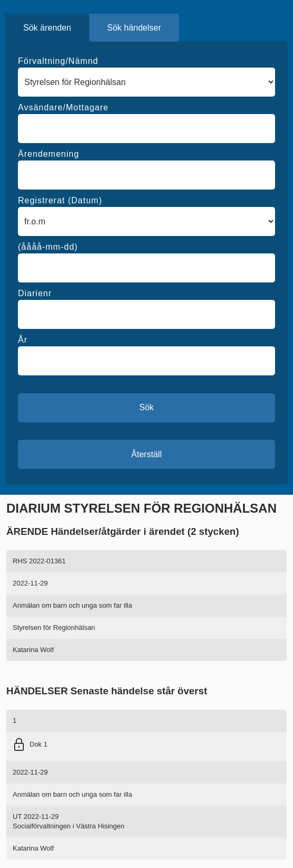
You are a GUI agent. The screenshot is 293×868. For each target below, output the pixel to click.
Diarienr (35, 293)
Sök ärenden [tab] (47, 28)
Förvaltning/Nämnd (58, 61)
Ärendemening (49, 154)
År (23, 340)
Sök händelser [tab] (134, 28)
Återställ (147, 454)
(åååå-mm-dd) (48, 247)
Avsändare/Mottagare (63, 107)
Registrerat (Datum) (60, 200)
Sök (147, 407)
